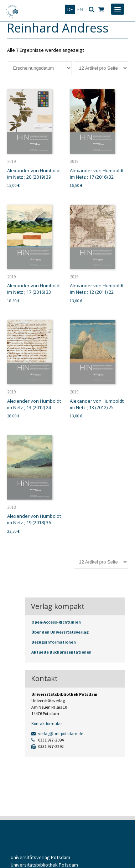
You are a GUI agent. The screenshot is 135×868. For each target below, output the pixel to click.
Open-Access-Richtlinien (56, 622)
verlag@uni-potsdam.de (57, 733)
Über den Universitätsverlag (60, 632)
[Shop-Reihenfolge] (40, 68)
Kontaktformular (47, 723)
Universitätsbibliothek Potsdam (44, 865)
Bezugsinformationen (54, 642)
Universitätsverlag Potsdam (40, 857)
